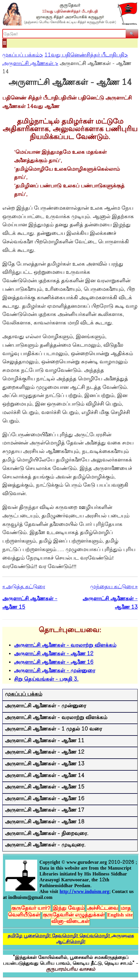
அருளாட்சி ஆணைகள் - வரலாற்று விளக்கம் (65, 646)
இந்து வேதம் (69, 909)
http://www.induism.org (84, 892)
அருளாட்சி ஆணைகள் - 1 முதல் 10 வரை (53, 729)
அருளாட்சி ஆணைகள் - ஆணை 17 (45, 810)
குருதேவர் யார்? (31, 909)
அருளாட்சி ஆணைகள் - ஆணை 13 (45, 764)
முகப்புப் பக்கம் (24, 695)
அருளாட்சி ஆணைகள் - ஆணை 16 (54, 663)
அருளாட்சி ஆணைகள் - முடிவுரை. (45, 845)
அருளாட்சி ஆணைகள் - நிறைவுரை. (47, 834)
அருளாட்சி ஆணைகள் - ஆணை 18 (45, 822)
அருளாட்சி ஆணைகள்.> (30, 64)
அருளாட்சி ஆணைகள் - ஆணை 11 (45, 741)
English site (120, 915)
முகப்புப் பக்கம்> (23, 55)
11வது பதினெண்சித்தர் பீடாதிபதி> (86, 55)
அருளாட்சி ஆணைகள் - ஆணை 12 (54, 654)
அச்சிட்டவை (103, 909)
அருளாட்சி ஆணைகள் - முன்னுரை (55, 671)
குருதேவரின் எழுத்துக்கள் (74, 915)
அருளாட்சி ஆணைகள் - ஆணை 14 (45, 776)
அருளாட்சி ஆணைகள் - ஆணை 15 (45, 787)
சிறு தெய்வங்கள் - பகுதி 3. (46, 680)
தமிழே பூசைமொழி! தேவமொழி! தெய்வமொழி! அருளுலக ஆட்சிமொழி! (71, 939)
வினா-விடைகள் (70, 922)
